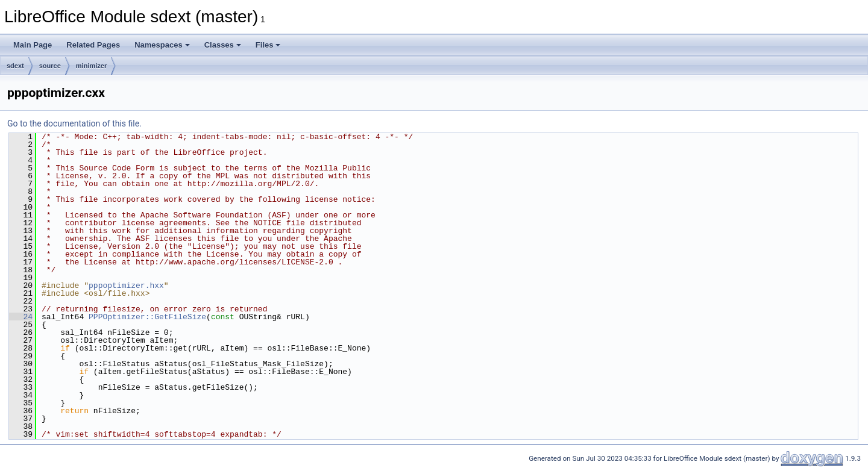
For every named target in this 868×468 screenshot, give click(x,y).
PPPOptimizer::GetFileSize (147, 317)
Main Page (33, 45)
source (50, 66)
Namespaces (162, 45)
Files (268, 45)
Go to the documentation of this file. (74, 123)
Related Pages (93, 45)
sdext (15, 66)
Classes (223, 45)
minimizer (91, 66)
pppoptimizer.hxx (126, 285)
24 (21, 317)
